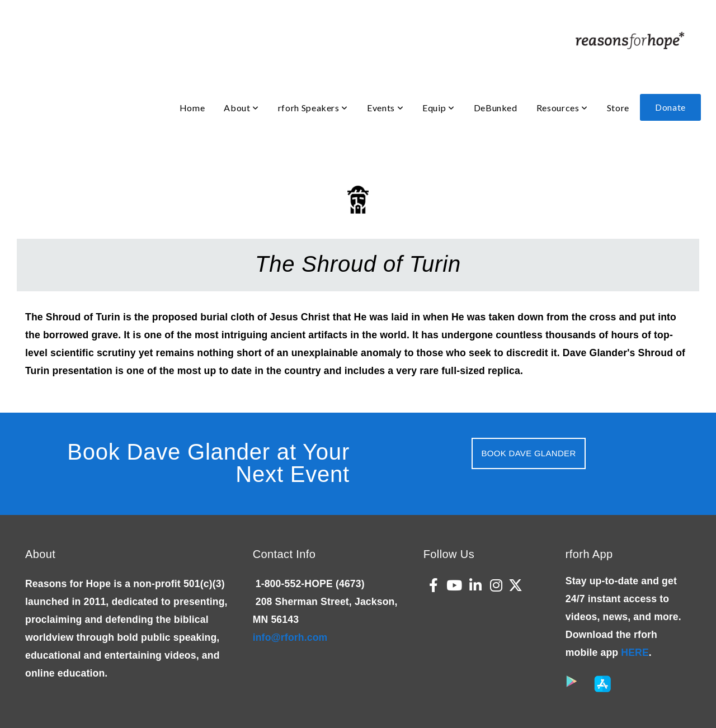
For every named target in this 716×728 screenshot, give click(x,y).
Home (192, 108)
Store (618, 108)
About (241, 108)
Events (385, 108)
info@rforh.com (290, 637)
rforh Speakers (313, 108)
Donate (670, 107)
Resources (562, 108)
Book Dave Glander (528, 453)
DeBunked (496, 108)
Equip (438, 108)
